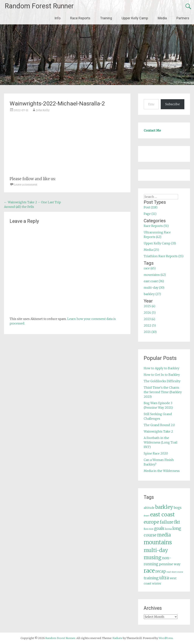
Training (106, 18)
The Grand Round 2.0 (159, 425)
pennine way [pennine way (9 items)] (170, 564)
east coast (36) (154, 281)
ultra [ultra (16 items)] (164, 578)
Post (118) (151, 207)
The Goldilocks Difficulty (162, 381)
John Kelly (43, 110)
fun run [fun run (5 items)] (149, 529)
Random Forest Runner (39, 6)
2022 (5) (150, 325)
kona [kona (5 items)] (168, 529)
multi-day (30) (154, 288)
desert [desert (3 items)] (147, 516)
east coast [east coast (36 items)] (162, 515)
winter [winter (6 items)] (157, 584)
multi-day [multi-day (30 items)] (156, 550)
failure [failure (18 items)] (167, 522)
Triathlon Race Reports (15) (164, 256)
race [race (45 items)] (149, 571)
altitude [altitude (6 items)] (149, 508)
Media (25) (151, 250)
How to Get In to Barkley (162, 375)
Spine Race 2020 (156, 453)
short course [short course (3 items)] (177, 572)
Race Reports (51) (156, 226)
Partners (183, 18)
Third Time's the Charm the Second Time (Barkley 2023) (163, 392)
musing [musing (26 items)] (152, 557)
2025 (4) (149, 306)
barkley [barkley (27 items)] (164, 507)
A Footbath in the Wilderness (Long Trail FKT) (161, 442)
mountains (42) (155, 275)
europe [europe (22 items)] (151, 522)
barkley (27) (152, 294)
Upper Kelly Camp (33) (160, 243)
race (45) (150, 268)
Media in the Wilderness (162, 471)
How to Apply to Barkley (161, 368)
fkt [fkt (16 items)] (177, 522)
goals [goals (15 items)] (159, 528)
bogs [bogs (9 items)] (178, 508)
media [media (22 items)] (164, 535)
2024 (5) (150, 313)
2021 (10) (150, 332)
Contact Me (152, 130)
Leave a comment (26, 185)
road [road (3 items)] (169, 572)
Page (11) (150, 214)
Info (57, 18)
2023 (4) (149, 319)
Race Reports (80, 18)
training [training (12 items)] (151, 578)
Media (162, 18)
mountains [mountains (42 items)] (158, 542)
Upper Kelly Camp (135, 18)
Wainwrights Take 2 (158, 431)
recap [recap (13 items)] (161, 571)
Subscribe (173, 104)
